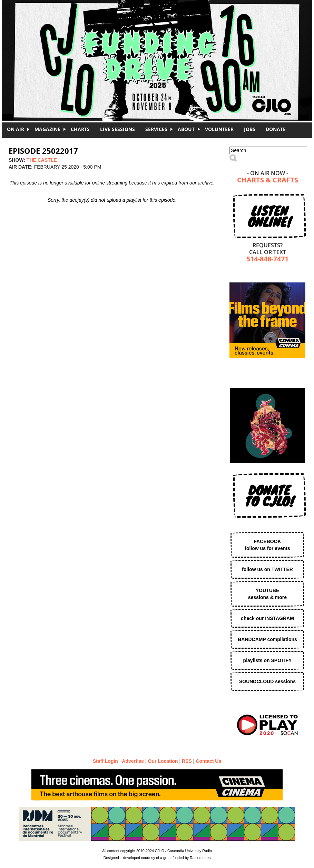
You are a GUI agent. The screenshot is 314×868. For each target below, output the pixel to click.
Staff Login (105, 761)
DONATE (276, 129)
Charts (80, 129)
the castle (42, 160)
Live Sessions (117, 129)
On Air (16, 129)
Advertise (133, 761)
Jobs (250, 129)
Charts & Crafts (268, 181)
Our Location (163, 761)
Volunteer (219, 129)
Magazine (47, 129)
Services (156, 129)
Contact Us (208, 761)
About (186, 129)
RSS (187, 761)
